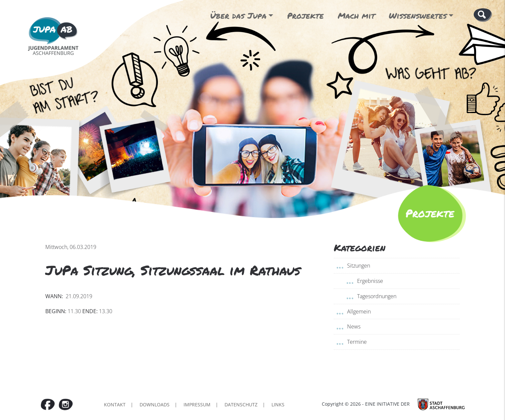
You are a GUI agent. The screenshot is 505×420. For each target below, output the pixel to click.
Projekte (305, 15)
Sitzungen (359, 266)
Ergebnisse (370, 281)
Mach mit (356, 15)
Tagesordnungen (377, 296)
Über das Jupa (238, 15)
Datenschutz (241, 405)
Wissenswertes (418, 15)
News (354, 326)
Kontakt (115, 405)
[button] (483, 15)
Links (278, 405)
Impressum (197, 405)
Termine (357, 342)
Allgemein (359, 312)
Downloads (155, 405)
